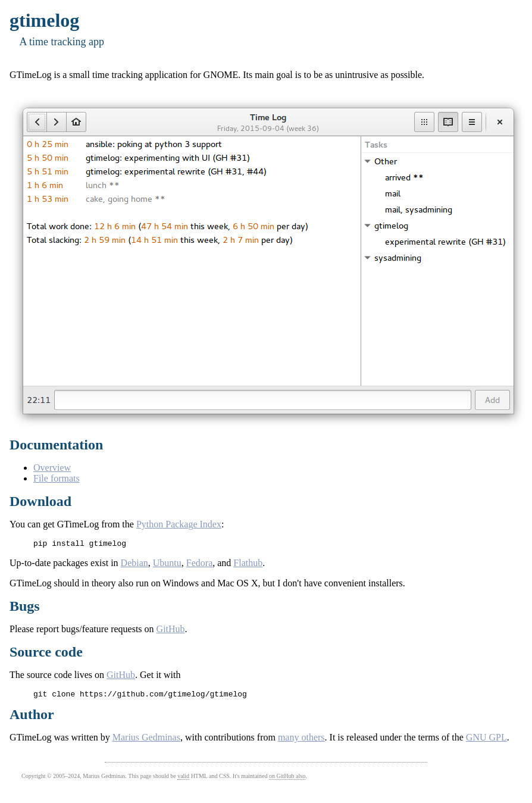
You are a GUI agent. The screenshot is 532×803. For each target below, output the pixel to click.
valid (183, 779)
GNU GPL (486, 741)
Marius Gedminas (146, 741)
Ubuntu (167, 565)
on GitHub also (287, 779)
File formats (57, 478)
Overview (52, 468)
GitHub (171, 631)
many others (301, 741)
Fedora (199, 565)
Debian (134, 565)
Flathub (248, 565)
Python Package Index (179, 524)
